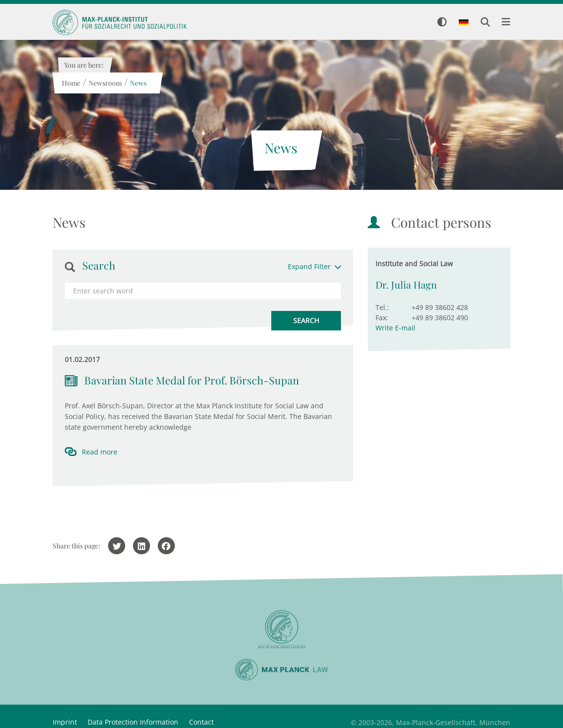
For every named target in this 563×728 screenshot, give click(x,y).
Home (71, 83)
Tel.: (382, 307)
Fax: (382, 318)
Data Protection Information (133, 722)
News (138, 83)
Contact (201, 722)
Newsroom (105, 83)
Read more (100, 452)
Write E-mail (395, 328)
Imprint (65, 722)
